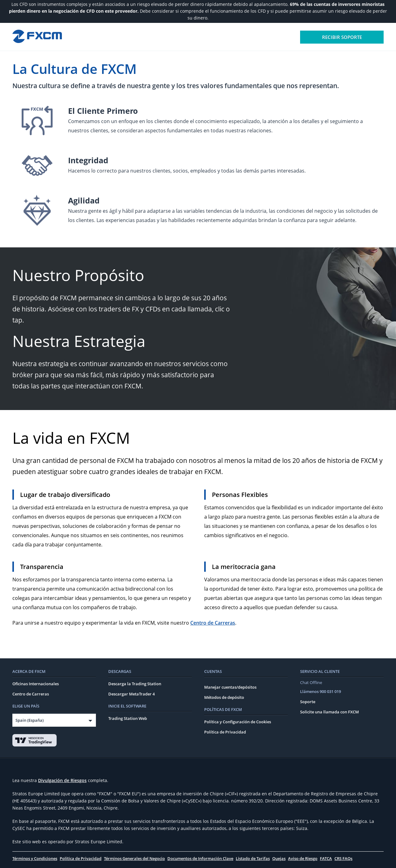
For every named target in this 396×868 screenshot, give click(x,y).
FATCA (326, 858)
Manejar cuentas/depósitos (230, 687)
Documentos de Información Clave (200, 858)
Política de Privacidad (225, 732)
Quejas (279, 858)
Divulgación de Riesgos (62, 780)
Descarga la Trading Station (135, 684)
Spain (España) (30, 720)
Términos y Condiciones (35, 858)
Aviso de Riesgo (303, 858)
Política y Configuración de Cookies (238, 722)
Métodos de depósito (224, 697)
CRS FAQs (343, 858)
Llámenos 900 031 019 (321, 691)
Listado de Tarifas (253, 858)
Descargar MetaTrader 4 (131, 694)
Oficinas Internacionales (36, 684)
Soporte (308, 702)
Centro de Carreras (213, 623)
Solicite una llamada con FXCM (329, 712)
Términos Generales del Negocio (134, 858)
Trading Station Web (128, 718)
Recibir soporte (342, 37)
